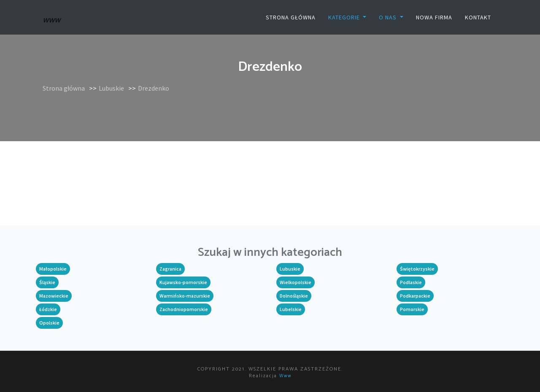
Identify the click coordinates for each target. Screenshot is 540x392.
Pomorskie (412, 309)
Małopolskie (53, 269)
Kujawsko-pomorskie (183, 282)
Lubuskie (111, 88)
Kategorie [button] (345, 17)
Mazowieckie (54, 296)
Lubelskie (291, 309)
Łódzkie (48, 309)
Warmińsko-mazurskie (185, 296)
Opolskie (49, 323)
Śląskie (47, 282)
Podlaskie (411, 282)
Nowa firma (434, 17)
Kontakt (478, 17)
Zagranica (170, 269)
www (285, 376)
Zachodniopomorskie (184, 309)
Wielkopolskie (296, 282)
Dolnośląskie (294, 296)
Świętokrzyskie (417, 269)
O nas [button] (389, 17)
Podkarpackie (415, 296)
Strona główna (291, 17)
